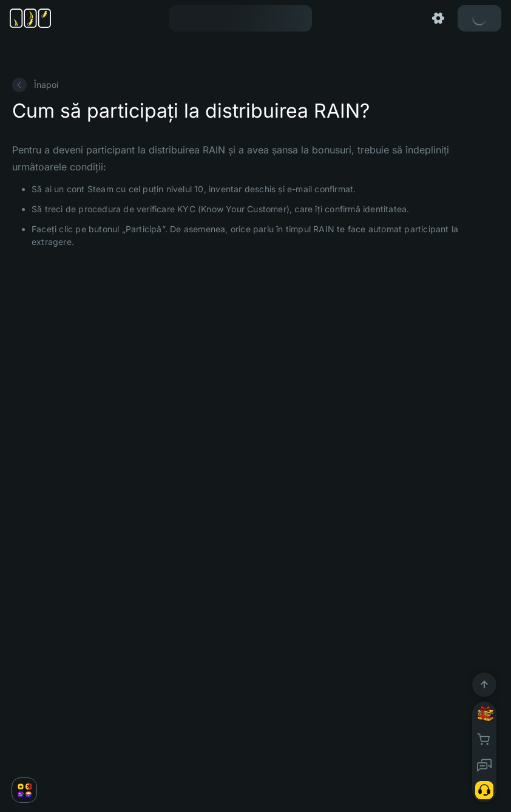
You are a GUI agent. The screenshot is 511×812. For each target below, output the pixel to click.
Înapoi (35, 85)
